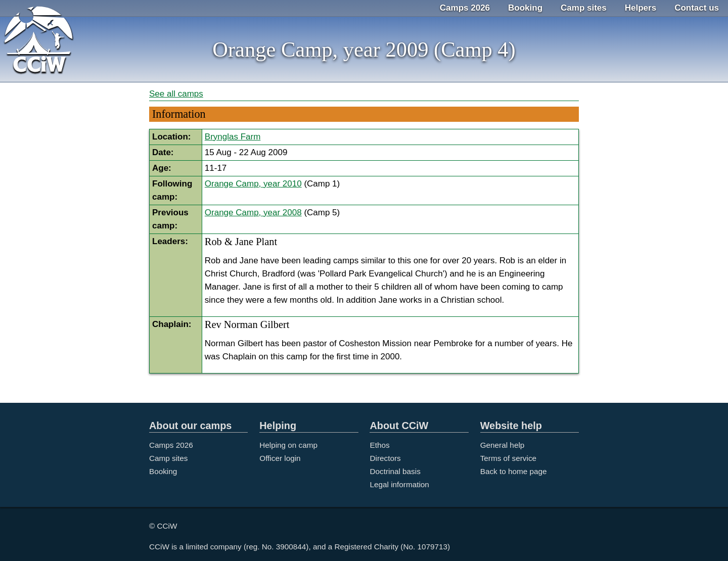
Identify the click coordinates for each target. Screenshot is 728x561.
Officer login (280, 458)
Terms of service (508, 458)
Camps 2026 (465, 8)
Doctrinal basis (395, 471)
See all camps (176, 94)
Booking (525, 8)
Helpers (641, 8)
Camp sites (584, 8)
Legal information (399, 484)
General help (503, 445)
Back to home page (514, 471)
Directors (385, 458)
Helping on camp (288, 445)
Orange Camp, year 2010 (253, 184)
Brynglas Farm (233, 137)
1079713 (433, 547)
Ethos (379, 445)
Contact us (697, 8)
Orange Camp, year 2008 (253, 213)
